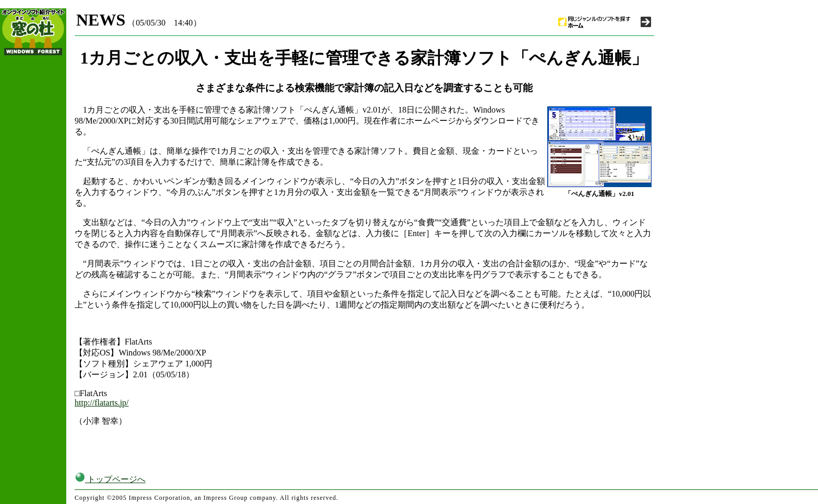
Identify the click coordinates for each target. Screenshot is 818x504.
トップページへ (110, 479)
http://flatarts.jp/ (102, 403)
